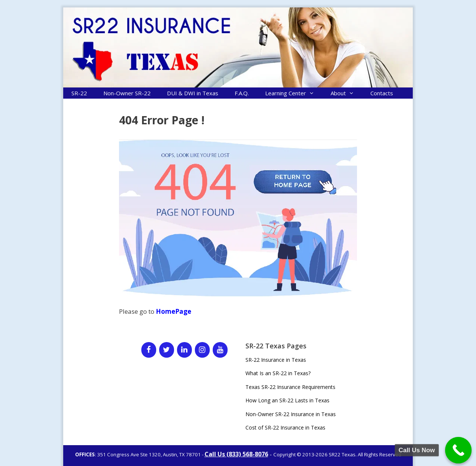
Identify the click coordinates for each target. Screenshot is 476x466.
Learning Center (294, 93)
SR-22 (79, 93)
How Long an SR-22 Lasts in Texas (287, 400)
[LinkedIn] (184, 350)
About (346, 93)
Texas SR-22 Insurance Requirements (290, 387)
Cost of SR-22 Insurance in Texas (285, 427)
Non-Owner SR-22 (127, 93)
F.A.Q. (242, 93)
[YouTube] (220, 350)
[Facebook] (149, 350)
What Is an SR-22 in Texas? (278, 373)
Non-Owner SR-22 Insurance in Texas (291, 414)
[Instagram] (202, 350)
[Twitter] (167, 350)
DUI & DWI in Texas (193, 93)
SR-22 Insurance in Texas (276, 360)
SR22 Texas (342, 454)
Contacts (382, 93)
